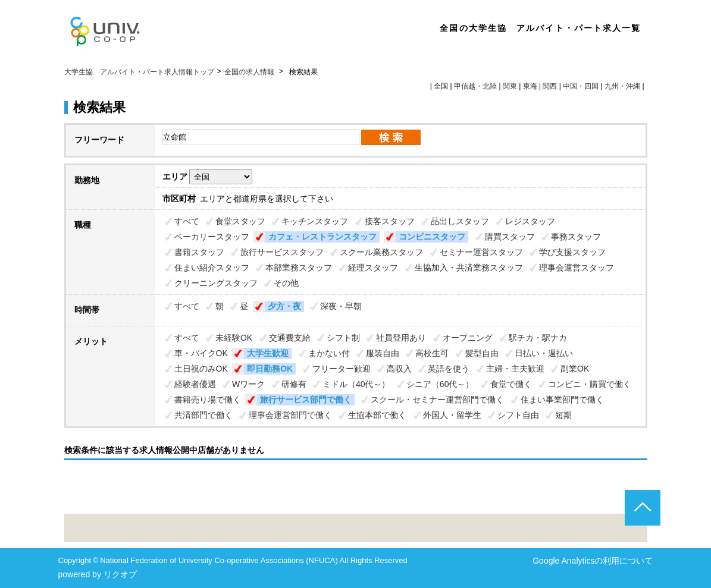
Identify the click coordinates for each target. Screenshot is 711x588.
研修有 (294, 384)
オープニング (468, 338)
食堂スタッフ (240, 221)
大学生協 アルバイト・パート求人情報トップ (139, 72)
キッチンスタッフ (315, 221)
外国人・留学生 (452, 415)
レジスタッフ (530, 221)
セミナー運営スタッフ (481, 252)
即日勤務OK (270, 369)
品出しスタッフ (460, 221)
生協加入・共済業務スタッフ (469, 268)
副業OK (575, 369)
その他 (286, 283)
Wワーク (248, 384)
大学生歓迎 (268, 353)
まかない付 (329, 353)
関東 (510, 86)
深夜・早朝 (341, 306)
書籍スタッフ (199, 252)
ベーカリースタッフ (212, 237)
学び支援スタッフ (572, 252)
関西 (550, 86)
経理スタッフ (373, 268)
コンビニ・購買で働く (590, 384)
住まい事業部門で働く (562, 400)
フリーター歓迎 (342, 369)
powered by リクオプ (98, 574)
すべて (187, 221)
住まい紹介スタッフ (212, 268)
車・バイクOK (201, 353)
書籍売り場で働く (208, 400)
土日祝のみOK (201, 369)
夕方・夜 (284, 306)
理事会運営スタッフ (577, 268)
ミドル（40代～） (356, 384)
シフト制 (343, 338)
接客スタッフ (390, 221)
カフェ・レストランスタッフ (322, 237)
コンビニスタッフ (432, 237)
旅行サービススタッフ (282, 252)
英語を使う (449, 369)
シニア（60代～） (440, 384)
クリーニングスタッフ (216, 283)
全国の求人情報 (250, 72)
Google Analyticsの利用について (593, 561)
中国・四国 (581, 86)
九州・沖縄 (622, 86)
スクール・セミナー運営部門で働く (437, 400)
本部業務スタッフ (299, 268)
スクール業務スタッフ (381, 252)
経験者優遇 (195, 384)
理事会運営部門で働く (290, 415)
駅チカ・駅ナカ (538, 338)
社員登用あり (401, 338)
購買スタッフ (510, 237)
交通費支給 (290, 338)
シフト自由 (518, 415)
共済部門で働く (203, 415)
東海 (530, 86)
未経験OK (234, 338)
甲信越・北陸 (475, 86)
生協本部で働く (377, 415)
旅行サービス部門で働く (306, 400)
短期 (563, 415)
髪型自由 (482, 353)
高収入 (399, 369)
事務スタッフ (576, 237)
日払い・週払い (544, 353)
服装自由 (383, 353)
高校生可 (432, 353)
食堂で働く (511, 384)
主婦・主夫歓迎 (515, 369)
